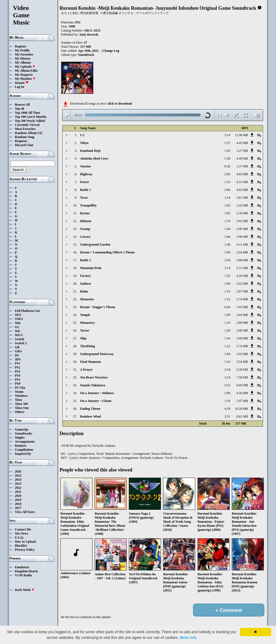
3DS (18, 359)
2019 (18, 500)
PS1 (18, 363)
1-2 (82, 135)
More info (188, 638)
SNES (19, 319)
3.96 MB (242, 229)
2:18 (227, 370)
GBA (18, 351)
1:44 (227, 229)
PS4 (18, 376)
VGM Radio (23, 575)
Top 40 (20, 109)
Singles (20, 438)
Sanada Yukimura (93, 385)
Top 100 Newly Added (30, 121)
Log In (19, 87)
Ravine (85, 213)
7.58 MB (242, 377)
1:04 (227, 354)
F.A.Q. (19, 538)
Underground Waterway (97, 354)
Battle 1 (85, 190)
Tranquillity (88, 205)
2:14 (227, 268)
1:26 (227, 151)
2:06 (227, 174)
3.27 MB (242, 151)
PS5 (18, 380)
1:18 (227, 401)
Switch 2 (21, 343)
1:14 (227, 198)
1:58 (227, 159)
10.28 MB (241, 409)
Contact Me (23, 529)
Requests (21, 141)
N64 (18, 323)
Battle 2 (85, 260)
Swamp (85, 229)
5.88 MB (242, 260)
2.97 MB (242, 401)
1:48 (227, 244)
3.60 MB (242, 338)
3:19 (227, 377)
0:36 (227, 166)
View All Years (25, 512)
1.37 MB (242, 166)
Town (84, 198)
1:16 (227, 323)
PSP (18, 384)
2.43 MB (242, 354)
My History (23, 58)
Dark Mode (25, 590)
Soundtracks (24, 433)
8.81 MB (242, 416)
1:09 (227, 252)
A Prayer (86, 370)
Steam (19, 392)
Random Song (25, 137)
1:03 (227, 205)
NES (18, 315)
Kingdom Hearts (26, 571)
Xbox (18, 400)
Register (21, 46)
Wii (17, 331)
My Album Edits (26, 71)
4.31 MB (242, 182)
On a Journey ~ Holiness (97, 393)
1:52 (227, 276)
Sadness (86, 284)
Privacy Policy (25, 550)
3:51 (227, 416)
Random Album (26, 133)
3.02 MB (242, 221)
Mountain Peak (91, 268)
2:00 (227, 393)
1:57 (227, 143)
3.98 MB (242, 237)
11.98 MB (241, 135)
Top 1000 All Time (27, 113)
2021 (18, 492)
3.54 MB (242, 362)
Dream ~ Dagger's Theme (98, 307)
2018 (18, 504)
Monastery (87, 323)
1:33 (227, 362)
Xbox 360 (21, 404)
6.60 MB (242, 385)
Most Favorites (25, 129)
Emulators (22, 567)
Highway (86, 174)
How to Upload (25, 542)
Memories (87, 299)
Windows (21, 396)
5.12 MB (242, 268)
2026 (18, 471)
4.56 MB (242, 393)
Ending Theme (90, 409)
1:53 (227, 182)
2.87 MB (242, 291)
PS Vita (20, 388)
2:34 (227, 260)
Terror (85, 330)
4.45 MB (242, 143)
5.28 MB (242, 370)
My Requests (24, 75)
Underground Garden (95, 244)
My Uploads (25, 67)
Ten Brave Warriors (94, 377)
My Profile (22, 50)
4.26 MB (242, 276)
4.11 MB (242, 244)
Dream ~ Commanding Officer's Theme (107, 252)
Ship (83, 338)
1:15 (227, 291)
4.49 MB (242, 159)
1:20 (227, 330)
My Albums (23, 63)
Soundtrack (86, 55)
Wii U (19, 335)
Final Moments (91, 362)
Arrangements (25, 442)
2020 (18, 496)
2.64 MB (242, 252)
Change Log (111, 51)
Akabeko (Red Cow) (94, 159)
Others (20, 412)
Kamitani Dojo (90, 151)
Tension (85, 166)
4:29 (227, 409)
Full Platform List (27, 311)
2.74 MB (242, 299)
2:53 (227, 385)
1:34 (227, 338)
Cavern (85, 237)
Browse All (22, 105)
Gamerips (22, 429)
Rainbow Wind (90, 416)
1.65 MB (242, 307)
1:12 (227, 299)
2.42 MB (242, 205)
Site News (22, 533)
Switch (20, 339)
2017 (18, 508)
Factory (85, 276)
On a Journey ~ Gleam (96, 401)
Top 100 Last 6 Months (31, 117)
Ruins (84, 291)
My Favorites (24, 54)
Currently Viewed (27, 125)
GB (17, 347)
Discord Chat (24, 145)
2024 (18, 480)
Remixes (21, 446)
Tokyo (84, 143)
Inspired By (23, 454)
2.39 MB (242, 213)
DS (17, 355)
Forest (84, 182)
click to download (120, 104)
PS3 (18, 371)
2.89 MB (242, 323)
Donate (22, 83)
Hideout (86, 221)
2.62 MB (242, 284)
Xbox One (22, 408)
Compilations (24, 450)
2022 (18, 488)
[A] (40, 133)
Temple (85, 315)
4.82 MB (242, 174)
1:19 (227, 221)
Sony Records (89, 35)
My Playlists (25, 79)
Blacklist (21, 546)
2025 (18, 476)
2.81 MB (242, 198)
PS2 (18, 367)
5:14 (227, 135)
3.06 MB (242, 330)
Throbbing (87, 346)
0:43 (227, 307)
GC (17, 327)
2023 (18, 484)
